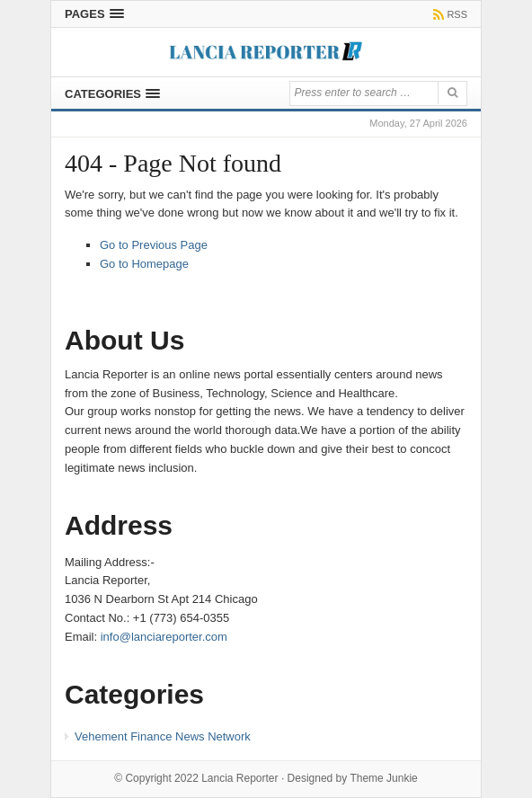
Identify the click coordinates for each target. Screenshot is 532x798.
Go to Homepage (144, 264)
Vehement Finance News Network (163, 736)
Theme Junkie (383, 778)
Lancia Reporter (239, 778)
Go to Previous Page (154, 245)
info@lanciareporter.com (164, 637)
